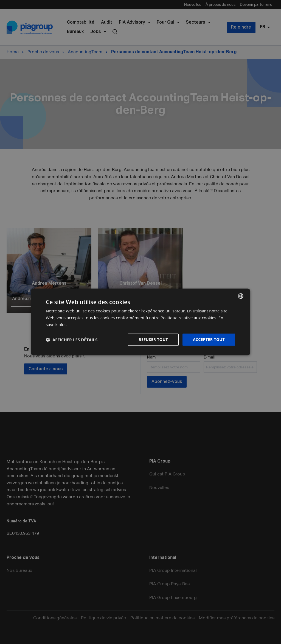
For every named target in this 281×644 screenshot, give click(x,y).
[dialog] (140, 322)
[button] (72, 340)
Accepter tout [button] (209, 339)
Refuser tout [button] (153, 339)
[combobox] (241, 296)
